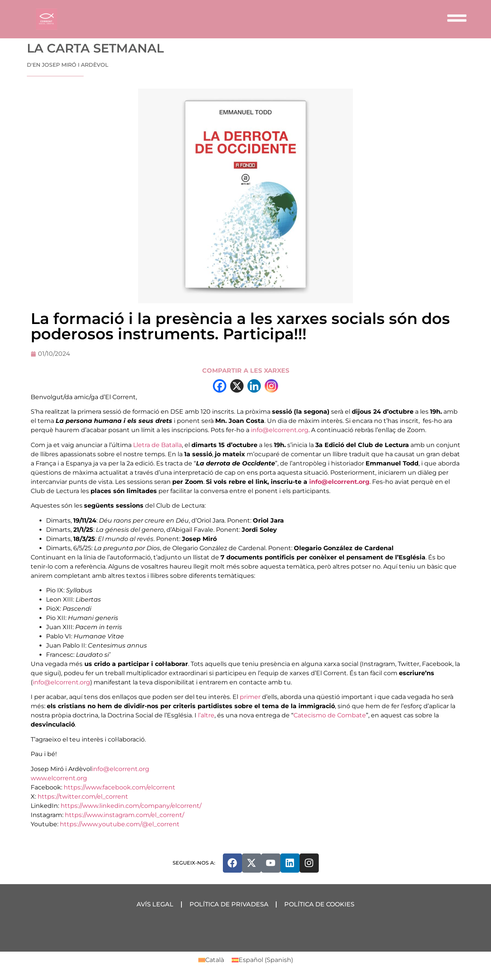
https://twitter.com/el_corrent (83, 797)
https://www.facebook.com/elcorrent (119, 787)
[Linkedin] (254, 386)
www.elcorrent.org (59, 778)
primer (250, 697)
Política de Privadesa (229, 904)
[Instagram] (271, 386)
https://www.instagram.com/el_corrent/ (124, 815)
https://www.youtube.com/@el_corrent (120, 824)
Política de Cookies (320, 904)
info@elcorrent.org (280, 430)
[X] (237, 386)
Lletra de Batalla (157, 445)
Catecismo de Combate (330, 715)
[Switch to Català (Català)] (211, 960)
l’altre (206, 715)
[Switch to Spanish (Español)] (262, 960)
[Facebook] (220, 386)
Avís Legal (155, 904)
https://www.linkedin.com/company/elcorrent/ (131, 806)
